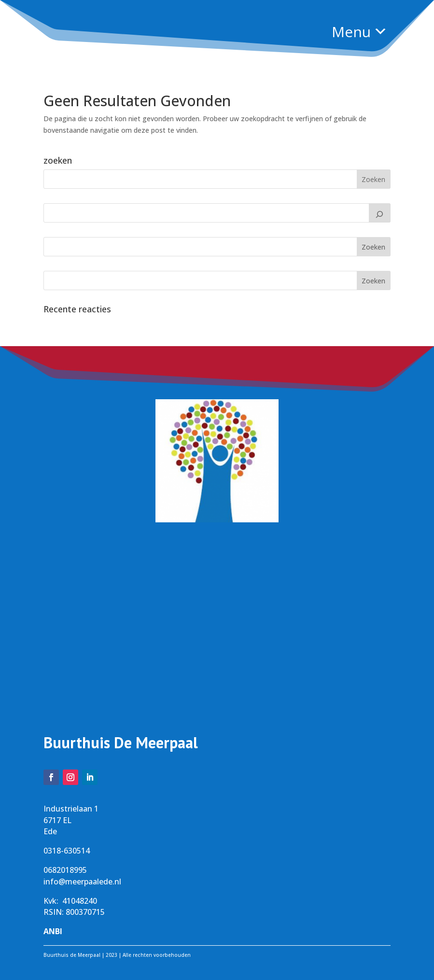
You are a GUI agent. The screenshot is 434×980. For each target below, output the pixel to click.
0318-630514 (67, 851)
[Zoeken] (380, 213)
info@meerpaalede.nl (82, 882)
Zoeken (373, 247)
